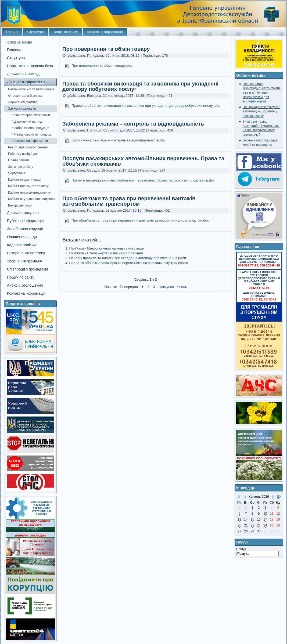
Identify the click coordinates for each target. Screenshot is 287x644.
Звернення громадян (25, 261)
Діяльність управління (26, 82)
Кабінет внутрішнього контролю (32, 199)
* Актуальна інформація (30, 141)
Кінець (182, 287)
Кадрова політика (22, 245)
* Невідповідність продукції (32, 134)
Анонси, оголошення (25, 285)
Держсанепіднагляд (23, 102)
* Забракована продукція (31, 128)
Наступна (166, 287)
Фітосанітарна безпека (25, 96)
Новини (12, 32)
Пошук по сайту (65, 32)
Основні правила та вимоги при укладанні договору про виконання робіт (128, 258)
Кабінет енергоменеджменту (29, 193)
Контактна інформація (105, 32)
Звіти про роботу (21, 167)
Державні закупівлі (23, 213)
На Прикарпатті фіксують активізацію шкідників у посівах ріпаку (261, 111)
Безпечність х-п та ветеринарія (31, 89)
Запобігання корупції (25, 229)
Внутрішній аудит (21, 205)
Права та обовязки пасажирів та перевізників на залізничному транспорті (128, 263)
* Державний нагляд (27, 122)
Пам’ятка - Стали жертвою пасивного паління (106, 253)
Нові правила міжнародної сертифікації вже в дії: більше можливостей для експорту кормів (262, 93)
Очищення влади (22, 237)
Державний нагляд (23, 74)
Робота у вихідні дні (23, 154)
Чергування (17, 173)
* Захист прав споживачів (31, 115)
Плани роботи (19, 160)
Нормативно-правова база (30, 66)
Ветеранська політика (26, 253)
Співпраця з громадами (28, 269)
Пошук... (242, 549)
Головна (14, 50)
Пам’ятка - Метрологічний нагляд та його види (107, 248)
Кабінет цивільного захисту (28, 186)
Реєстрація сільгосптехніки (28, 147)
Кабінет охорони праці (25, 180)
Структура (35, 32)
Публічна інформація (25, 221)
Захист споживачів (22, 109)
